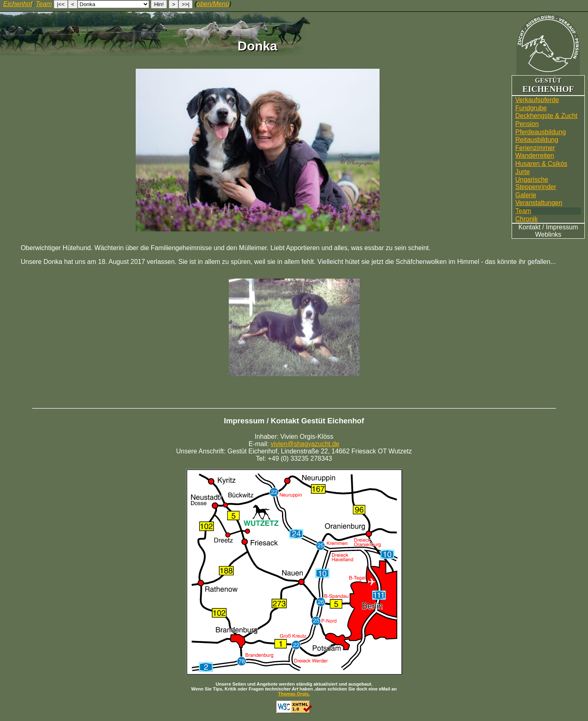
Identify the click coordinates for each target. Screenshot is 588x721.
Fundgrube (531, 108)
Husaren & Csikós (541, 164)
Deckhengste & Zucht (546, 116)
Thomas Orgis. (294, 694)
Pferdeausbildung (541, 132)
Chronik (526, 219)
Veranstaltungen (539, 203)
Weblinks (548, 234)
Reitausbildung (537, 140)
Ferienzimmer (535, 148)
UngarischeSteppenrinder (536, 183)
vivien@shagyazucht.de (305, 444)
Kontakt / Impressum (548, 227)
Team (523, 211)
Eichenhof (18, 4)
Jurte (523, 172)
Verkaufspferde (537, 100)
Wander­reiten (535, 156)
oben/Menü (213, 4)
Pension (527, 124)
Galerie (526, 195)
